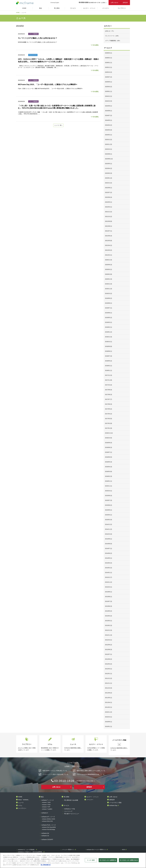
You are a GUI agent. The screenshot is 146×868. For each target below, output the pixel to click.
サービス (66, 806)
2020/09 (108, 265)
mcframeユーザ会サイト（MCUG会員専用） (30, 852)
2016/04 (108, 467)
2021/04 (108, 245)
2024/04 (108, 125)
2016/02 (108, 476)
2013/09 (108, 592)
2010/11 (108, 712)
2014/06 (108, 553)
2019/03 (108, 322)
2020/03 (108, 269)
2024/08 (108, 111)
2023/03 (108, 173)
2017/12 (108, 375)
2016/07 (108, 452)
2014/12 (108, 524)
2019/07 (108, 308)
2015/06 (108, 505)
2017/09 (108, 390)
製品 (42, 797)
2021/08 (108, 226)
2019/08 (108, 303)
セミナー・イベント (93, 797)
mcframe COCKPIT (47, 840)
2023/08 (108, 154)
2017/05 (108, 409)
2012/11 (108, 635)
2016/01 (108, 481)
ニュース (21, 803)
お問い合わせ (114, 3)
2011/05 (108, 698)
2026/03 (108, 53)
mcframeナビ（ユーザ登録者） (27, 850)
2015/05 (108, 510)
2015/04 (108, 515)
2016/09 (108, 443)
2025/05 (108, 82)
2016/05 (108, 462)
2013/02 (108, 625)
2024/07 (108, 115)
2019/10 (108, 293)
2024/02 (108, 135)
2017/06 (108, 404)
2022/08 (108, 188)
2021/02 (108, 255)
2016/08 (108, 447)
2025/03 (108, 87)
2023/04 (108, 168)
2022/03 (108, 207)
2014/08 (108, 544)
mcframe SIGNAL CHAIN (49, 819)
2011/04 (108, 702)
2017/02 (108, 423)
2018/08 (108, 351)
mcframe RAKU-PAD (47, 821)
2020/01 (108, 279)
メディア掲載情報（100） (113, 41)
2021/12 (108, 212)
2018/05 (108, 361)
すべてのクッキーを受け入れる (129, 860)
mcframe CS (45, 836)
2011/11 (108, 683)
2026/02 (108, 58)
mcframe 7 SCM (46, 803)
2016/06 (108, 457)
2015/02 (108, 520)
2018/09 (108, 346)
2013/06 (108, 606)
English (57, 3)
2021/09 (108, 221)
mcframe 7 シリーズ (48, 800)
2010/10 (108, 717)
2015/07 (108, 500)
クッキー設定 (91, 860)
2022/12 (108, 183)
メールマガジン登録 (115, 803)
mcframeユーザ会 (70, 809)
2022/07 (108, 192)
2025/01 (108, 91)
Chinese (52, 3)
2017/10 (108, 385)
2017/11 (108, 380)
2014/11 (108, 529)
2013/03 (108, 621)
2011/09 (108, 693)
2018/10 (108, 342)
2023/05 (108, 164)
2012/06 (108, 659)
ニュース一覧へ (58, 125)
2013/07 (108, 601)
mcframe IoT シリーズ (48, 817)
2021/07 (108, 231)
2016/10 (108, 438)
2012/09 (108, 645)
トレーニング (68, 811)
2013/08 (108, 597)
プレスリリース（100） (112, 36)
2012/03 (108, 669)
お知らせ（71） (110, 31)
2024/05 (108, 120)
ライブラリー (22, 808)
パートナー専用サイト (68, 850)
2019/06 (108, 313)
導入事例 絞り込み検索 (71, 800)
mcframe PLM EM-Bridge (49, 830)
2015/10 (108, 491)
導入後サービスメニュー (72, 814)
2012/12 (108, 630)
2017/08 (108, 395)
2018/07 (108, 356)
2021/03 (108, 250)
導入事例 (66, 797)
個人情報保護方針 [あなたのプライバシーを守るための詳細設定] (46, 865)
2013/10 (108, 587)
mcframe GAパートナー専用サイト (96, 850)
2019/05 (108, 318)
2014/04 (108, 563)
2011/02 (108, 707)
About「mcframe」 (24, 800)
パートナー (90, 800)
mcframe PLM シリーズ (49, 825)
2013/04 (108, 616)
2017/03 (108, 419)
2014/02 (108, 568)
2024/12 (108, 96)
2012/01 (108, 674)
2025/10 (108, 72)
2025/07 (108, 77)
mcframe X (45, 813)
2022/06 (108, 197)
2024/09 (108, 106)
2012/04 (108, 664)
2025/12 (108, 67)
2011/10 (108, 688)
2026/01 (108, 63)
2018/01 (108, 370)
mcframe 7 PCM (46, 805)
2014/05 (108, 558)
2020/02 (108, 274)
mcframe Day (113, 806)
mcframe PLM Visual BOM (49, 827)
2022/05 (108, 202)
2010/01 (108, 726)
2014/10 (108, 534)
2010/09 (108, 722)
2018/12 (108, 337)
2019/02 (108, 327)
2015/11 (108, 486)
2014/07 (108, 548)
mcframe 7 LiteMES (47, 809)
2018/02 (108, 366)
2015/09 (108, 496)
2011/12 (108, 678)
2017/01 (108, 428)
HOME (18, 13)
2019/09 (108, 298)
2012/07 (108, 654)
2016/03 (108, 471)
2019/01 (108, 332)
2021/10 (108, 216)
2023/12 (108, 140)
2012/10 (108, 640)
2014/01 (108, 573)
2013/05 (108, 611)
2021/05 (108, 241)
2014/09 (108, 539)
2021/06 (108, 236)
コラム (20, 806)
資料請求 (125, 3)
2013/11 (108, 582)
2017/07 (108, 399)
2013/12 (108, 577)
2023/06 (109, 159)
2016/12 (109, 433)
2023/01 (108, 178)
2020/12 (108, 260)
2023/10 (108, 149)
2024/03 (108, 130)
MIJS (124, 850)
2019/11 (108, 289)
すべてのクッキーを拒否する (108, 860)
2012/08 (108, 649)
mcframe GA (45, 833)
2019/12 (108, 284)
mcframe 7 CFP (46, 807)
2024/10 (108, 101)
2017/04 (108, 414)
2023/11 (108, 144)
